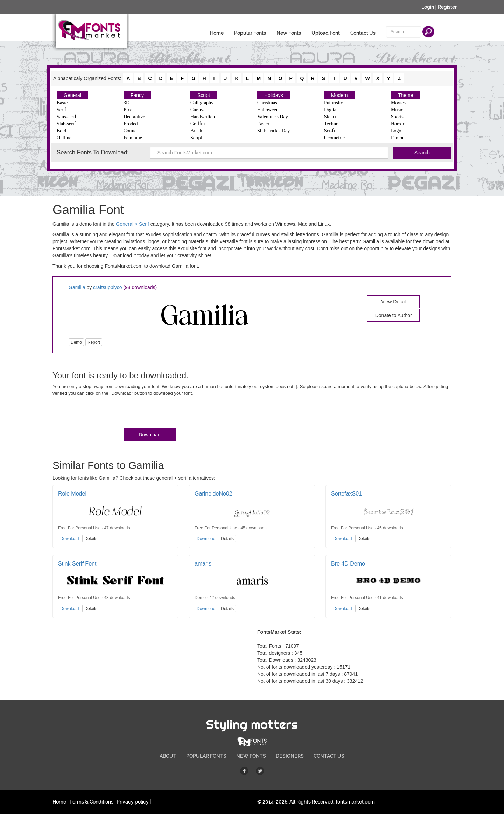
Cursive (198, 110)
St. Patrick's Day (274, 131)
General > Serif (132, 224)
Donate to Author (394, 315)
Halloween (268, 110)
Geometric (334, 138)
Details (91, 539)
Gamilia (77, 287)
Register (447, 7)
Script (204, 95)
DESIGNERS (290, 756)
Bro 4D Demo (348, 564)
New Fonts (289, 33)
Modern (339, 95)
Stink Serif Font (77, 564)
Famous (399, 138)
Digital (331, 110)
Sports (397, 117)
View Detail (393, 302)
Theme (406, 95)
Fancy (137, 95)
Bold (61, 131)
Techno (331, 124)
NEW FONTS (251, 756)
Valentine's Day (273, 117)
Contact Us (363, 33)
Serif (61, 110)
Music (397, 110)
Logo (396, 131)
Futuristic (334, 103)
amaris (203, 564)
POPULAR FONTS (206, 756)
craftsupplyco (107, 287)
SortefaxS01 (346, 494)
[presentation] (106, 414)
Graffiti (198, 124)
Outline (64, 138)
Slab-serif (66, 124)
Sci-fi (330, 131)
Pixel (129, 110)
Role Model (72, 494)
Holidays (274, 95)
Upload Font (326, 33)
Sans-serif (66, 117)
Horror (398, 124)
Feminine (133, 138)
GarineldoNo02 (213, 494)
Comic (130, 131)
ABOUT (168, 756)
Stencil (331, 117)
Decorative (134, 117)
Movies (398, 103)
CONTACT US (329, 756)
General (72, 95)
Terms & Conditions (91, 802)
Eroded (131, 124)
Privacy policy (133, 802)
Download (149, 435)
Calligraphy (202, 103)
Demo (76, 342)
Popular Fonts (250, 33)
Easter (263, 124)
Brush (196, 131)
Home (217, 33)
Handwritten (203, 117)
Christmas (267, 103)
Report (94, 342)
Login (428, 7)
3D (127, 103)
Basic (62, 103)
